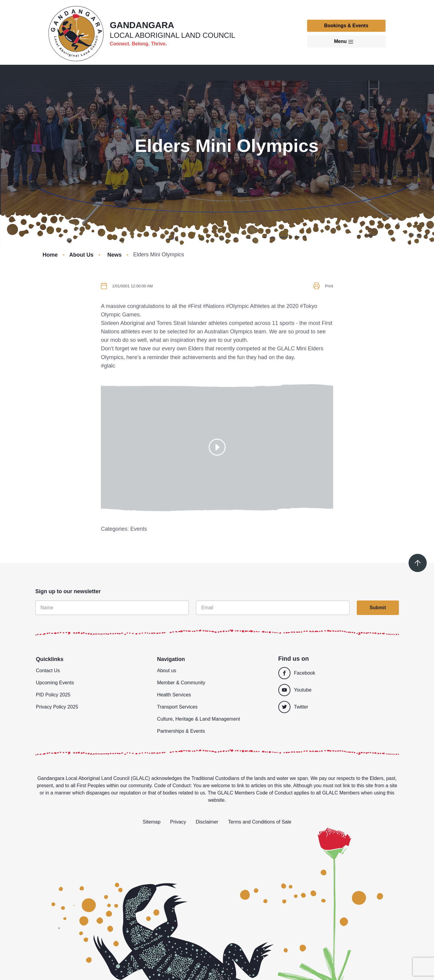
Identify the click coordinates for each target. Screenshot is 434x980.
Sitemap (152, 822)
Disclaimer (207, 822)
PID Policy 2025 (53, 695)
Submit (378, 608)
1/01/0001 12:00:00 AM (132, 303)
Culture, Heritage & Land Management (199, 719)
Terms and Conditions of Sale (260, 822)
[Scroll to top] (418, 563)
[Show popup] (217, 464)
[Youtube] (336, 690)
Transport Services (177, 707)
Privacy (178, 822)
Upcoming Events (55, 683)
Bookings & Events (346, 26)
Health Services (174, 695)
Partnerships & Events (181, 731)
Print (329, 303)
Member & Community (181, 683)
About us (167, 671)
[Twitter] (338, 707)
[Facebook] (336, 673)
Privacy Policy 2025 (57, 707)
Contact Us (48, 671)
